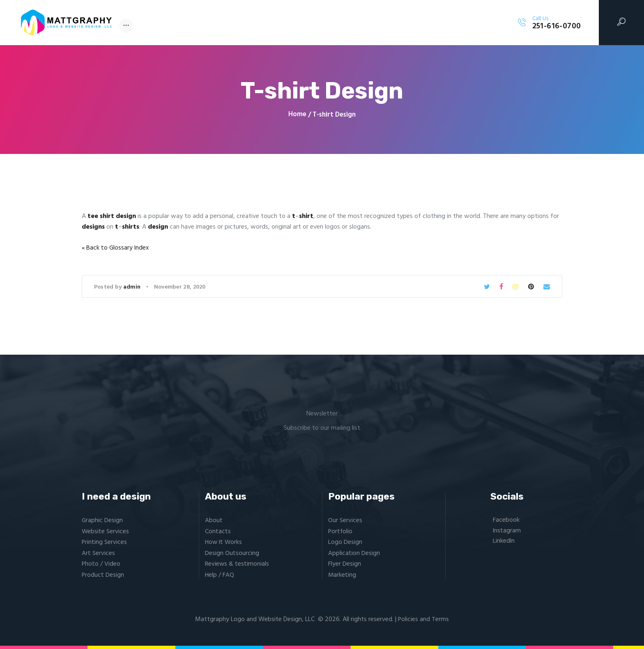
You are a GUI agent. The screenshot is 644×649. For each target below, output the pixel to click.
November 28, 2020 (180, 287)
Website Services (106, 532)
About (214, 521)
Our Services (345, 521)
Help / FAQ (220, 575)
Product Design (103, 575)
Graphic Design (102, 521)
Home (297, 115)
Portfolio (341, 532)
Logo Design (345, 542)
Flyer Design (345, 564)
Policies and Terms (424, 619)
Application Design (354, 553)
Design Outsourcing (232, 553)
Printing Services (105, 542)
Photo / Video (101, 564)
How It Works (224, 542)
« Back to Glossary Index (116, 248)
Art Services (98, 553)
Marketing (342, 575)
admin (133, 287)
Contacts (218, 532)
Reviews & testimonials (237, 564)
